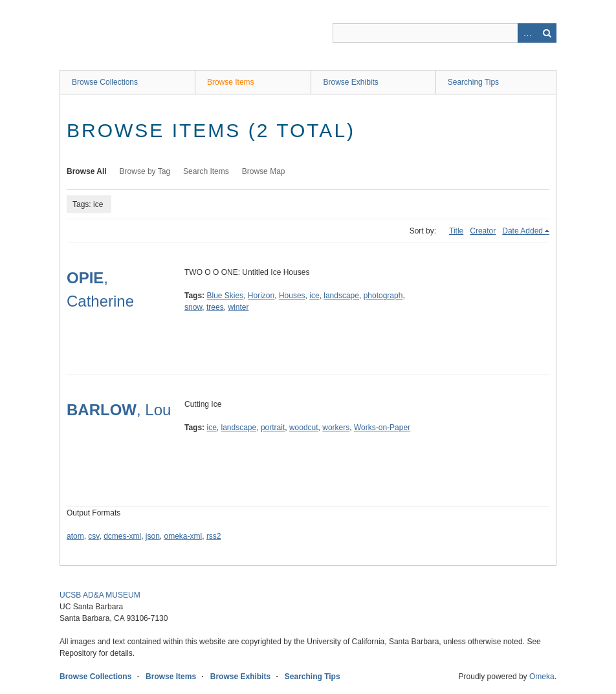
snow (193, 307)
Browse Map (264, 171)
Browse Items (231, 82)
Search (547, 33)
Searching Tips (473, 82)
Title (456, 231)
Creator (483, 231)
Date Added (522, 231)
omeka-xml (183, 536)
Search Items (206, 171)
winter (238, 307)
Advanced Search (527, 33)
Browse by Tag (145, 171)
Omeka (542, 677)
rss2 (214, 536)
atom (75, 536)
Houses (292, 296)
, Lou (119, 410)
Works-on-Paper (382, 428)
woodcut (304, 428)
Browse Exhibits (350, 82)
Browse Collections (105, 82)
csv (93, 536)
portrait (273, 428)
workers (336, 428)
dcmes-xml (122, 536)
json (153, 536)
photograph (383, 296)
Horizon (261, 296)
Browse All (87, 171)
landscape (341, 296)
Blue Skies (225, 296)
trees (215, 307)
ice (314, 296)
